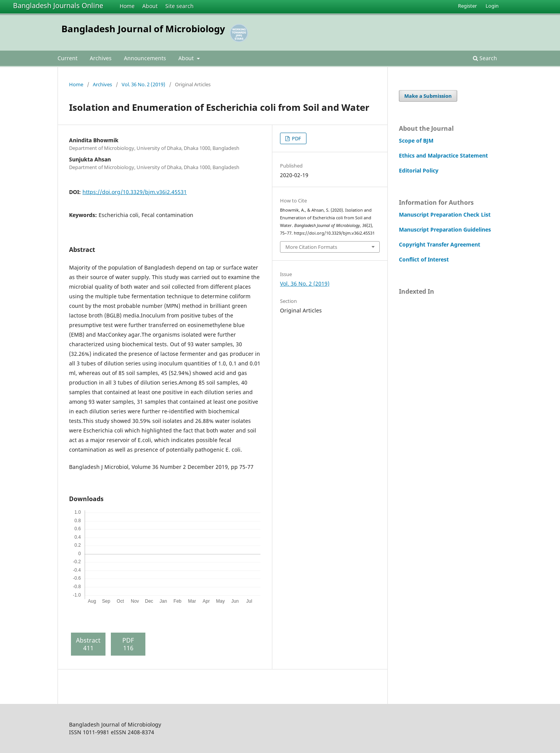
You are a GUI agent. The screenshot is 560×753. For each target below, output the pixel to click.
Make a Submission (428, 96)
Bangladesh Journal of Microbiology (143, 29)
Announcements (145, 58)
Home (127, 6)
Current (68, 58)
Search (485, 58)
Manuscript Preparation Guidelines (445, 229)
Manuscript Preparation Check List (445, 215)
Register (467, 6)
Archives (101, 58)
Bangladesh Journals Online (58, 5)
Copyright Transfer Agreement (440, 244)
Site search (180, 6)
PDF (296, 138)
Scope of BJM (416, 141)
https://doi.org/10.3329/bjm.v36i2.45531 (135, 192)
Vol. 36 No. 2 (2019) (143, 84)
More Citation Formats (311, 247)
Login (492, 6)
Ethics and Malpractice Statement (443, 155)
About (150, 6)
